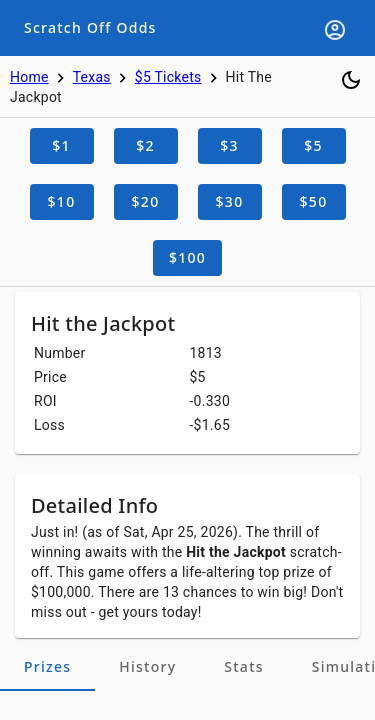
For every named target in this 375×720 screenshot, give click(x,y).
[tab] (47, 667)
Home (29, 77)
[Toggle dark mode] (351, 80)
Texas (92, 77)
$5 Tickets (168, 77)
